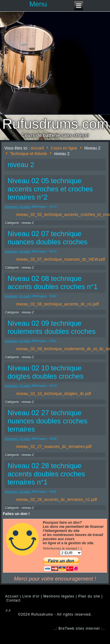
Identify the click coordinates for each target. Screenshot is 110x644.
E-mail (25, 207)
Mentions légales (59, 596)
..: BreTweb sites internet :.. (79, 628)
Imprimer (11, 207)
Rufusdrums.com (56, 124)
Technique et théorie (28, 154)
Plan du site (89, 596)
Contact (13, 600)
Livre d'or (31, 596)
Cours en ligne (64, 148)
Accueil (37, 148)
